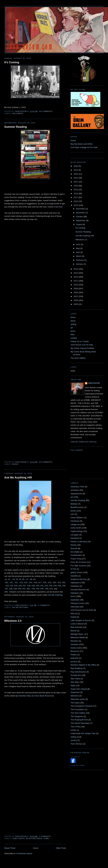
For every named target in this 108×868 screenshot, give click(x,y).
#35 (59, 586)
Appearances (76, 494)
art (72, 328)
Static (73, 685)
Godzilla (74, 576)
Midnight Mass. (77, 634)
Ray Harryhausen (78, 672)
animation (75, 490)
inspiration (75, 600)
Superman (75, 692)
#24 (11, 586)
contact (74, 338)
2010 (76, 285)
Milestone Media (34, 839)
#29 (33, 586)
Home (36, 848)
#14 (26, 582)
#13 (21, 582)
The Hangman (77, 716)
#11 (11, 582)
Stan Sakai (75, 679)
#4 (17, 579)
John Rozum (94, 383)
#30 (38, 586)
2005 (76, 304)
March (79, 256)
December (81, 209)
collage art (75, 524)
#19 (50, 582)
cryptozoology (77, 531)
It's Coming (12, 62)
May (78, 248)
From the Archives (79, 562)
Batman (74, 504)
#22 (64, 582)
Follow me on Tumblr (80, 341)
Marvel (74, 631)
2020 (76, 186)
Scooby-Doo (76, 675)
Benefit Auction (77, 507)
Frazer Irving (76, 559)
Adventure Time (77, 487)
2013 (76, 273)
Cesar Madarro (77, 518)
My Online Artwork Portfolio (82, 348)
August (79, 224)
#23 (7, 586)
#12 (16, 582)
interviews (75, 607)
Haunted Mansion (78, 590)
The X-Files (76, 727)
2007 (76, 296)
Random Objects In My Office (83, 665)
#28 (29, 586)
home (73, 317)
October (80, 217)
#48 (6, 592)
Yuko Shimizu (77, 744)
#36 (64, 586)
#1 (6, 579)
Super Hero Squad (79, 689)
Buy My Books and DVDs (82, 144)
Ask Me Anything (55, 595)
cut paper (75, 535)
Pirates (74, 655)
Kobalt (73, 617)
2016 (76, 201)
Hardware (75, 586)
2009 (76, 289)
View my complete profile (84, 442)
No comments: (46, 111)
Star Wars (75, 682)
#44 (38, 589)
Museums (75, 651)
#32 (46, 586)
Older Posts (61, 848)
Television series (78, 699)
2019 (76, 190)
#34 (55, 586)
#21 (59, 582)
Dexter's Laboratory (79, 541)
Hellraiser (75, 593)
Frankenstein (76, 555)
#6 (23, 579)
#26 (20, 586)
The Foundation (77, 709)
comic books (19, 839)
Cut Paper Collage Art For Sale (84, 147)
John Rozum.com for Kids (82, 345)
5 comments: (45, 605)
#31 (42, 586)
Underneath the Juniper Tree (83, 733)
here (60, 207)
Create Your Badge (78, 765)
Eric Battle (75, 552)
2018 (76, 193)
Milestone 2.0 (13, 621)
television (75, 696)
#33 (51, 586)
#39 (15, 589)
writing (74, 324)
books (15, 464)
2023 (76, 174)
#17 (40, 582)
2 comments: (45, 836)
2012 (76, 277)
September (81, 220)
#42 (28, 589)
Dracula (74, 548)
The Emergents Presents (81, 706)
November (81, 213)
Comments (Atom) (24, 853)
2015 (76, 205)
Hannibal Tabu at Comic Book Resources (36, 696)
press (73, 331)
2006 (76, 300)
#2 (9, 579)
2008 (76, 292)
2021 (76, 182)
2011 (76, 281)
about (73, 321)
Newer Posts (10, 848)
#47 (51, 589)
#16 (35, 582)
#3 (14, 579)
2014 (76, 269)
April (78, 252)
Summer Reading (16, 127)
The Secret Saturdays (80, 723)
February (80, 260)
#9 (34, 579)
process (74, 662)
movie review (76, 648)
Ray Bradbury (77, 668)
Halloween (18, 114)
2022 (76, 178)
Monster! (74, 641)
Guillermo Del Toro (79, 579)
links (73, 335)
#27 (24, 586)
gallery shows (77, 572)
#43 (33, 589)
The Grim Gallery (78, 358)
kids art (74, 613)
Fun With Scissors (79, 566)
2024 (76, 170)
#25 (16, 586)
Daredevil (75, 538)
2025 (76, 166)
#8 (31, 579)
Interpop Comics (78, 603)
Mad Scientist (77, 627)
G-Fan (73, 569)
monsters (75, 644)
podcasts (75, 658)
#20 (54, 582)
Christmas (75, 521)
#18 (45, 582)
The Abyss (75, 703)
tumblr (73, 730)
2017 (76, 197)
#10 (6, 582)
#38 (11, 589)
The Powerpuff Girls (79, 720)
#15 (30, 582)
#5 (20, 579)
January (80, 264)
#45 (42, 589)
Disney (74, 545)
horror (73, 596)
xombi (46, 839)
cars (73, 514)
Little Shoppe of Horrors (81, 620)
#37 (6, 589)
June (78, 244)
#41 (24, 589)
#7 (27, 579)
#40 (20, 589)
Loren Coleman (77, 624)
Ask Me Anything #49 (18, 478)
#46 (47, 589)
